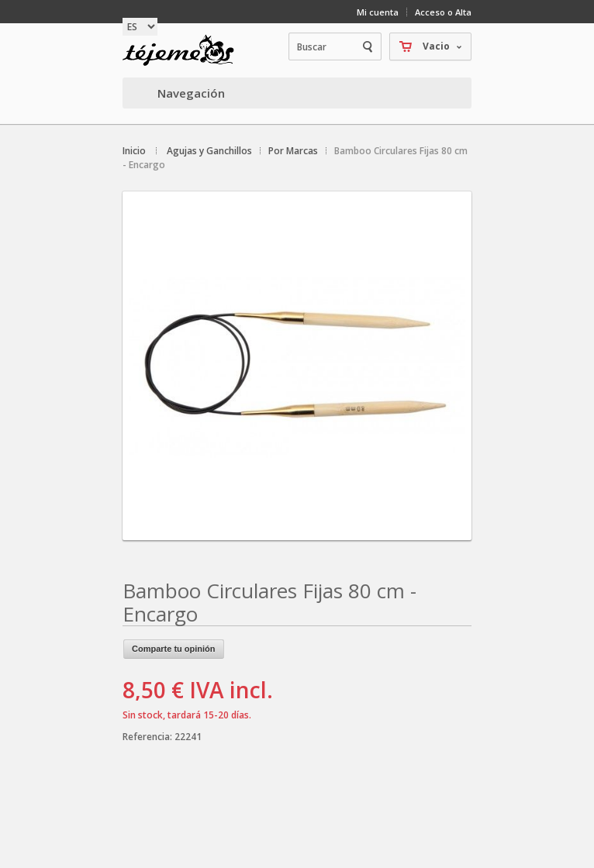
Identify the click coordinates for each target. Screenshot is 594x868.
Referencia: (148, 737)
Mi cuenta (378, 12)
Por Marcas (293, 151)
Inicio (134, 151)
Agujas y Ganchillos (209, 151)
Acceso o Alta (443, 12)
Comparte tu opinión (174, 649)
